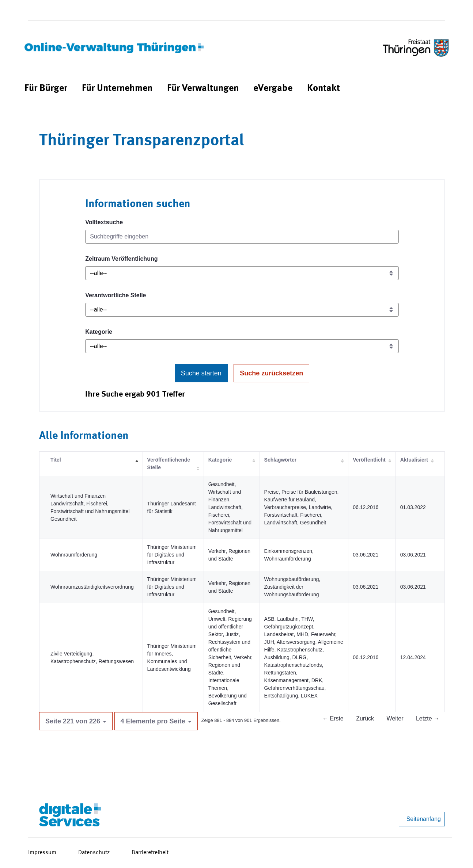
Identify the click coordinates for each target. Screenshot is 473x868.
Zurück (365, 718)
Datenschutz (94, 853)
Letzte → (428, 718)
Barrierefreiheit (150, 853)
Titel (56, 460)
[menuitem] (46, 89)
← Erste (333, 718)
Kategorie (99, 332)
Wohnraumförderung (74, 555)
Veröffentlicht (369, 460)
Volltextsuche (104, 222)
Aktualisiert (414, 460)
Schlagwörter (281, 460)
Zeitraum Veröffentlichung (121, 259)
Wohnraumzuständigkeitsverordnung (92, 587)
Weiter (395, 718)
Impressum (42, 853)
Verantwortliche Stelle (116, 295)
